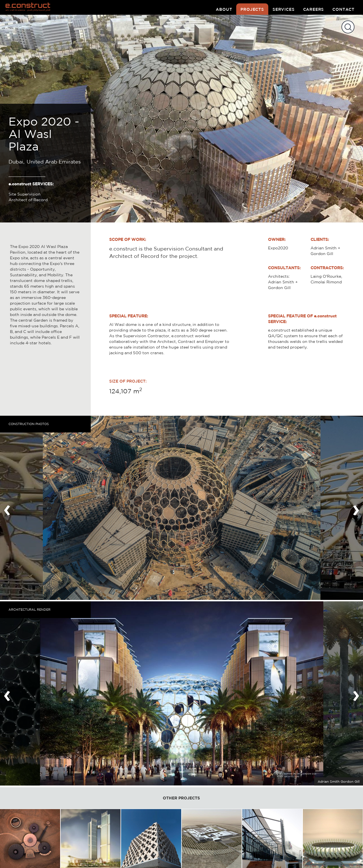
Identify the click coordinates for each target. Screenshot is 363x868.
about (224, 9)
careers (314, 9)
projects (252, 9)
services (284, 9)
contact (343, 9)
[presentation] (7, 508)
